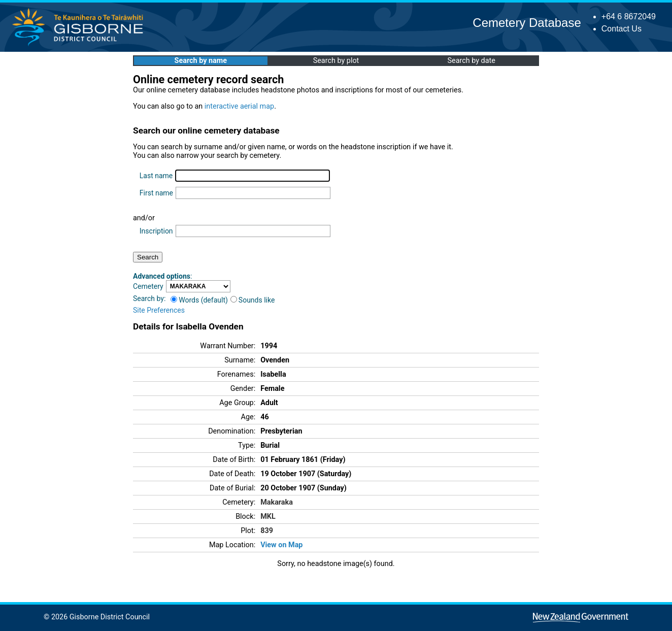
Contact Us (621, 29)
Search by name (201, 61)
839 (267, 531)
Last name (156, 176)
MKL (268, 517)
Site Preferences (159, 310)
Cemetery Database (527, 23)
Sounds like (253, 300)
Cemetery (148, 286)
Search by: (149, 298)
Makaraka (277, 502)
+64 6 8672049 (629, 16)
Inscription (156, 231)
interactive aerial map (239, 106)
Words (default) (199, 300)
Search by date (471, 61)
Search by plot (336, 61)
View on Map (281, 545)
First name (156, 193)
